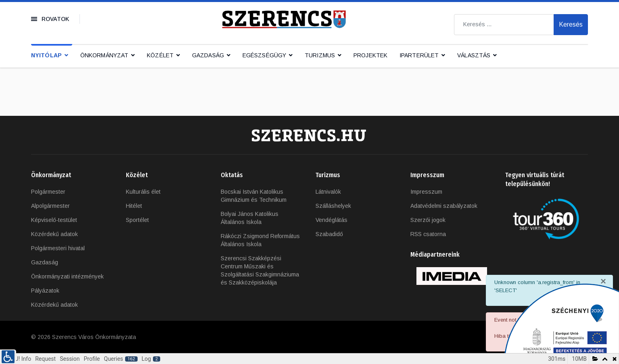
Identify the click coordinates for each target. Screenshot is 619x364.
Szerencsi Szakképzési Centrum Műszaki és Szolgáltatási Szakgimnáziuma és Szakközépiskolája (260, 270)
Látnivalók (328, 192)
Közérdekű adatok (54, 234)
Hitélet (134, 206)
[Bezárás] (603, 281)
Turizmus (320, 55)
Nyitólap (46, 55)
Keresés (571, 24)
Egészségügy (264, 55)
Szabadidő (329, 234)
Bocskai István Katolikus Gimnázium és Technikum (254, 196)
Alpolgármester (50, 206)
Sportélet (137, 220)
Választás (474, 55)
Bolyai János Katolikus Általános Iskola (250, 218)
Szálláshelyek (333, 206)
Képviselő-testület (54, 220)
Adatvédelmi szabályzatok (444, 206)
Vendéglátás (331, 220)
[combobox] (504, 25)
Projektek (370, 55)
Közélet (160, 55)
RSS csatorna (428, 234)
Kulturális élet (143, 192)
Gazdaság (208, 55)
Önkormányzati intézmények (67, 276)
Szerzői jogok (428, 220)
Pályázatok (45, 291)
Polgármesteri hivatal (58, 248)
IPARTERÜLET (419, 55)
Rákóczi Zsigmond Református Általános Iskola (260, 240)
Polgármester (48, 192)
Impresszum (426, 192)
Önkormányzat (104, 55)
